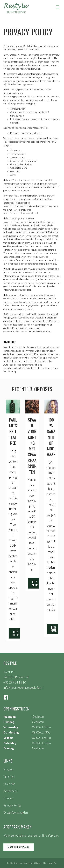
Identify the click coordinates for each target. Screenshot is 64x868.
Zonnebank (10, 791)
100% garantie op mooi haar (51, 437)
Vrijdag (8, 738)
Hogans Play (52, 863)
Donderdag (11, 732)
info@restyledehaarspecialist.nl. (22, 213)
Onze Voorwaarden (16, 812)
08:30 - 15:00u (41, 743)
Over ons (9, 784)
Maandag (10, 717)
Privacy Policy (12, 805)
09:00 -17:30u (41, 732)
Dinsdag (9, 722)
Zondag (9, 748)
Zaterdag (10, 743)
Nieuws (8, 770)
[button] (16, 633)
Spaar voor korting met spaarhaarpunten (32, 446)
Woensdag (11, 727)
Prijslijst (9, 777)
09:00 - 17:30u (41, 727)
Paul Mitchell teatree (13, 431)
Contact (8, 798)
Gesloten (38, 717)
